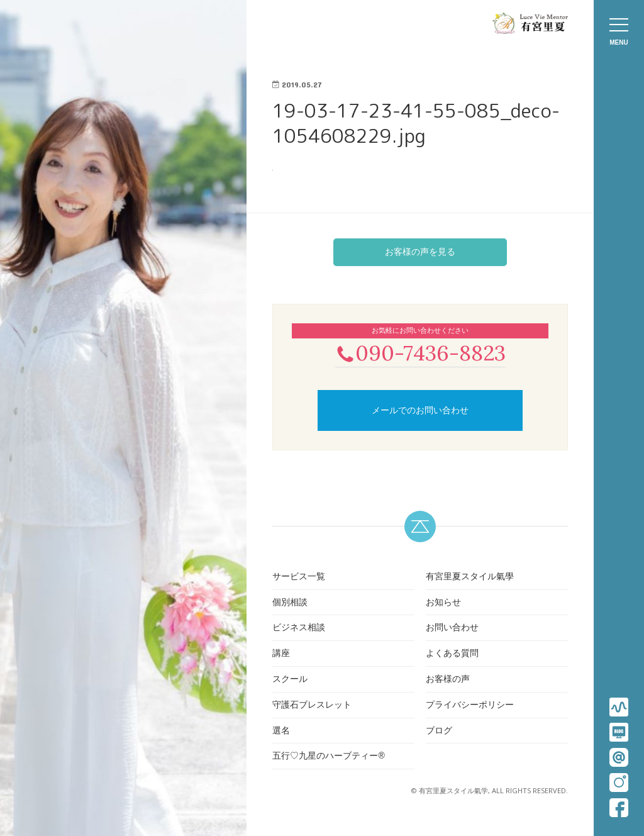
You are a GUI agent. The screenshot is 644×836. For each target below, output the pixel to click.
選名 (281, 732)
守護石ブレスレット (312, 706)
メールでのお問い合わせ (420, 411)
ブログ (439, 732)
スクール (290, 680)
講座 (281, 654)
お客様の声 (448, 680)
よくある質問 (452, 654)
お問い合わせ (452, 629)
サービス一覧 (299, 577)
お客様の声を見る (420, 252)
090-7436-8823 (420, 353)
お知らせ (443, 603)
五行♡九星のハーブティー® (328, 757)
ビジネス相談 (299, 629)
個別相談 (290, 603)
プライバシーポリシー (470, 706)
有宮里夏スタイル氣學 (470, 577)
